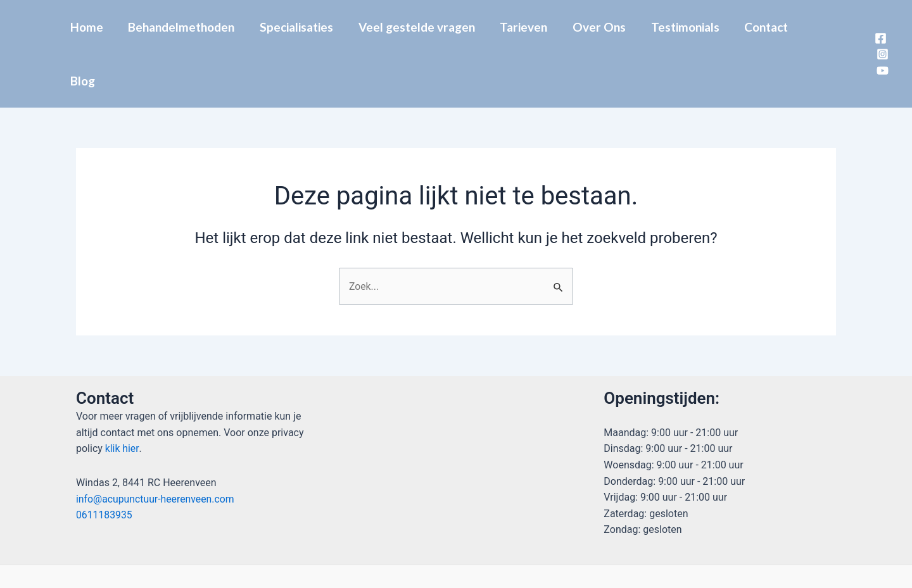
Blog (824, 27)
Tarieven (526, 27)
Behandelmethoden (187, 27)
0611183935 (104, 462)
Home (93, 27)
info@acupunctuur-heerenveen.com (156, 445)
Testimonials (685, 27)
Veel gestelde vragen (420, 27)
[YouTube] (881, 44)
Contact (765, 27)
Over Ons (600, 27)
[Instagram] (881, 28)
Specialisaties (301, 27)
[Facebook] (879, 11)
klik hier (121, 395)
